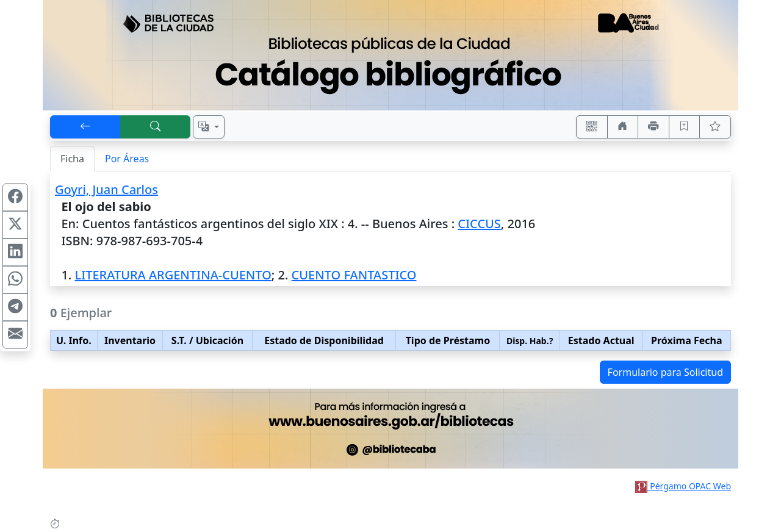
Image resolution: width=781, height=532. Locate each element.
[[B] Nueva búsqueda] (156, 127)
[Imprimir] (653, 127)
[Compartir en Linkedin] (15, 253)
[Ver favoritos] (715, 127)
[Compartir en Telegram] (15, 307)
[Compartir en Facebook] (15, 198)
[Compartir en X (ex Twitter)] (15, 225)
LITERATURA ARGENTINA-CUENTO (173, 275)
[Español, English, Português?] (209, 127)
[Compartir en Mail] (15, 335)
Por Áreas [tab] (127, 159)
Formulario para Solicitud (665, 372)
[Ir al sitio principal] (390, 55)
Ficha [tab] (72, 159)
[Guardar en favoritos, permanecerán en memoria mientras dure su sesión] (685, 127)
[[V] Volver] (85, 127)
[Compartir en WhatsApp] (15, 280)
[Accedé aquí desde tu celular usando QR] (592, 127)
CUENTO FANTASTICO (354, 275)
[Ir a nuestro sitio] (623, 127)
